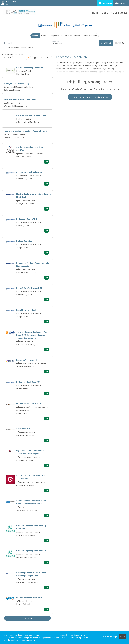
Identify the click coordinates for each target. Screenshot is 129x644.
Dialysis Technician (25, 241)
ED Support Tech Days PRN (28, 382)
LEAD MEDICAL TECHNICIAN (29, 404)
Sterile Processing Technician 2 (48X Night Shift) (26, 131)
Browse (44, 36)
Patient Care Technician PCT (29, 172)
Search (35, 36)
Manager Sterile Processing (17, 83)
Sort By (7, 58)
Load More (27, 618)
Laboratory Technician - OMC (29, 598)
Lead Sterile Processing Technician (20, 99)
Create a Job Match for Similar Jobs (90, 97)
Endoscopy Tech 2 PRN (27, 219)
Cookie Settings (110, 637)
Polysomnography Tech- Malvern (31, 551)
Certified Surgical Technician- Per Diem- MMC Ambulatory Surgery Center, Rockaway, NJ (32, 335)
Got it (123, 637)
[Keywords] (27, 43)
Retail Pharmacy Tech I (27, 310)
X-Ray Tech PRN (23, 429)
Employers (121, 3)
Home (95, 13)
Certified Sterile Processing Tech (31, 115)
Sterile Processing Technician (30, 68)
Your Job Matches (73, 36)
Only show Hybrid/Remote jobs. (20, 47)
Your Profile (119, 13)
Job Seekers (105, 3)
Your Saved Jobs (90, 36)
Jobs (105, 13)
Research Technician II (26, 360)
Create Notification (42, 58)
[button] (120, 43)
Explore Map (56, 36)
